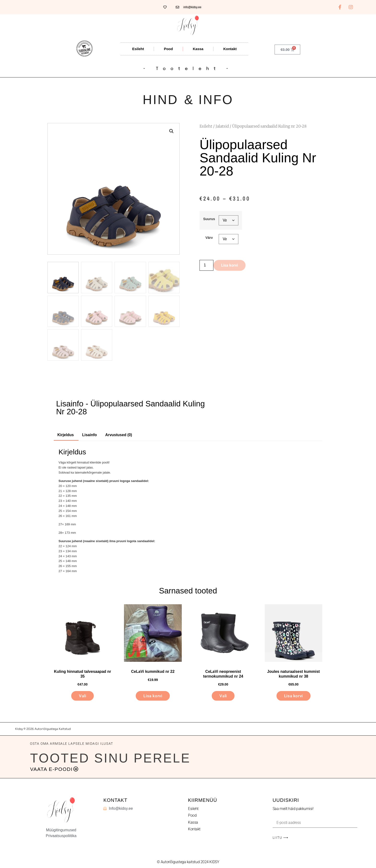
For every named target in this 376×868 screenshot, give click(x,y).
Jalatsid (222, 126)
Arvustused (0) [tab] (119, 435)
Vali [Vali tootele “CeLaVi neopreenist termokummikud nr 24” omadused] (223, 696)
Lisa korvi (229, 265)
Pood (168, 49)
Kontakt (230, 49)
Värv (209, 238)
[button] (171, 131)
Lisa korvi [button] (153, 696)
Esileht (138, 49)
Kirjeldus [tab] (65, 435)
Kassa (198, 49)
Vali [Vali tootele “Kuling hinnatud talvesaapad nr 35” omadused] (82, 696)
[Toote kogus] (206, 265)
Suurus (209, 219)
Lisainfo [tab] (89, 435)
